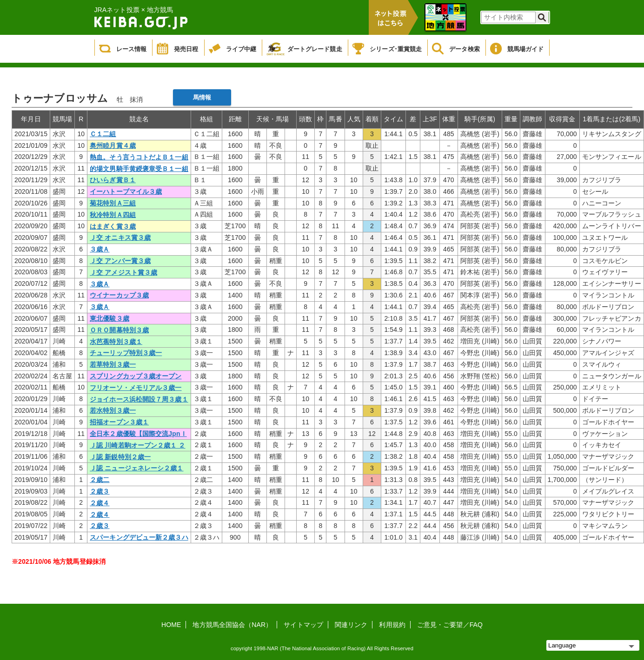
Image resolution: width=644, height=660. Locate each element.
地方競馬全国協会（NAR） (232, 625)
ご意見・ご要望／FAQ (450, 625)
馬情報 (202, 97)
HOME (171, 625)
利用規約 (392, 625)
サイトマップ (303, 625)
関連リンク (351, 625)
